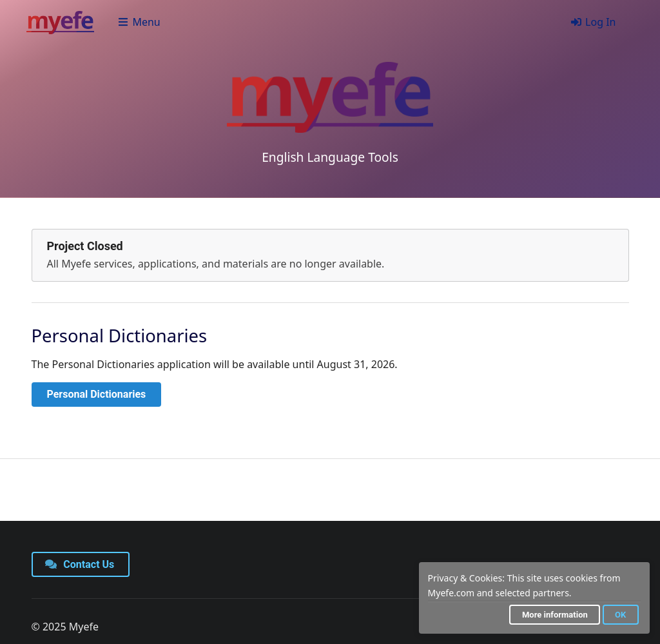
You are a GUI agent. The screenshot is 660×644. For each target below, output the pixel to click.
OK (620, 615)
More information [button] (555, 615)
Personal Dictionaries (97, 394)
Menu (139, 22)
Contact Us (80, 564)
